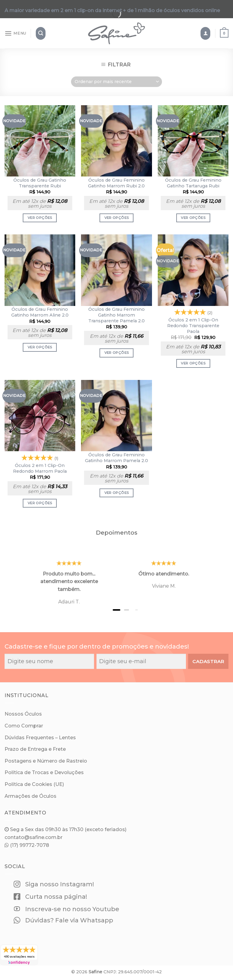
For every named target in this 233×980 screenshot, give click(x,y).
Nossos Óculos (23, 714)
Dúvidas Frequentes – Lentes (40, 738)
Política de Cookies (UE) (34, 784)
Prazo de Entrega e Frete (35, 749)
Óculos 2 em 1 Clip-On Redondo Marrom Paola (40, 468)
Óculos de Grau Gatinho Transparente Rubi (40, 183)
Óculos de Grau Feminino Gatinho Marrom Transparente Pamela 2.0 (116, 315)
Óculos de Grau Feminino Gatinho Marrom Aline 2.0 (40, 312)
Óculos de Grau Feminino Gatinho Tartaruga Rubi (193, 183)
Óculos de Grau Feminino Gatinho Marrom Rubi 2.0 (116, 183)
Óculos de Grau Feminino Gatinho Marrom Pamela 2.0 (116, 458)
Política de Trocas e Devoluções (44, 772)
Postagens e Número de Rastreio (46, 761)
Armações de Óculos (30, 796)
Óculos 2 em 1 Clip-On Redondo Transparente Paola (193, 326)
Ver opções (40, 218)
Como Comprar (24, 726)
